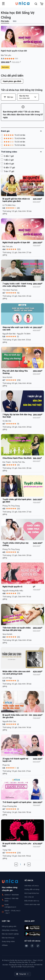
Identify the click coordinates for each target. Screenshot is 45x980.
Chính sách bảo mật (32, 904)
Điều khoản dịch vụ (32, 901)
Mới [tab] (15, 21)
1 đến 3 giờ (7, 160)
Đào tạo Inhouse (8, 938)
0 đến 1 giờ (7, 156)
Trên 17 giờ (7, 171)
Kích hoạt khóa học (32, 893)
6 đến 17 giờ (8, 167)
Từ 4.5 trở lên (13, 135)
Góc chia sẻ (29, 897)
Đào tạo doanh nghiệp (10, 934)
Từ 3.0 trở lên (13, 145)
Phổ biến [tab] (5, 21)
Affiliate (5, 945)
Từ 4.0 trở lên (13, 138)
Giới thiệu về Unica (31, 886)
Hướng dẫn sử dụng (32, 889)
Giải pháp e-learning (10, 930)
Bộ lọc (8, 97)
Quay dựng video (8, 941)
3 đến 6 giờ (7, 164)
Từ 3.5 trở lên (13, 142)
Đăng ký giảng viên (9, 926)
